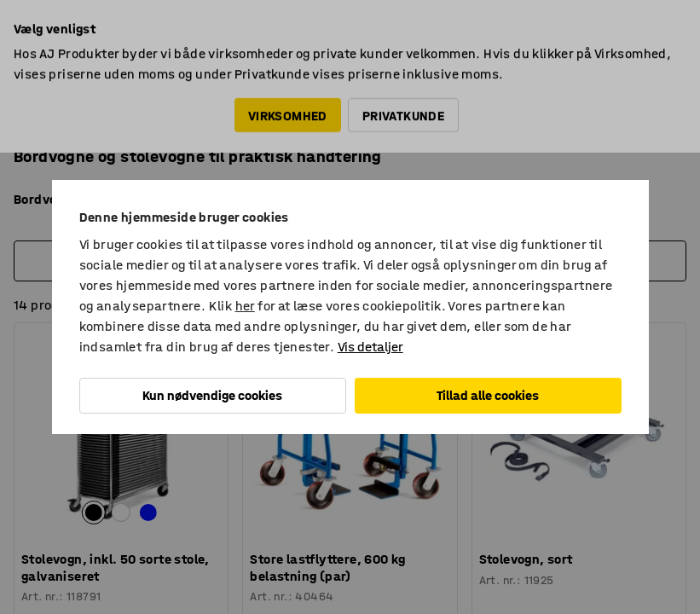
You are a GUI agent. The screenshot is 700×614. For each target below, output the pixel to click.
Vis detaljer (370, 347)
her (245, 306)
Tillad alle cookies (488, 395)
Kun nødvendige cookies (212, 395)
